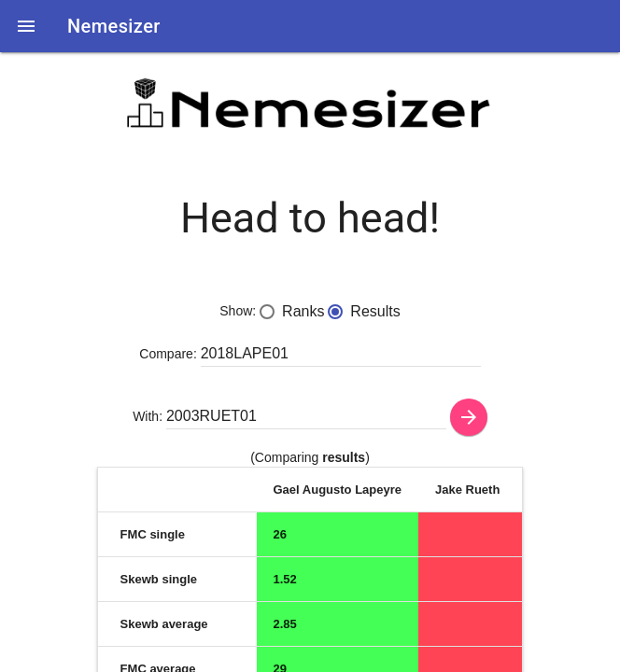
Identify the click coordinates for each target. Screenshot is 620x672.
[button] (26, 26)
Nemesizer (114, 26)
